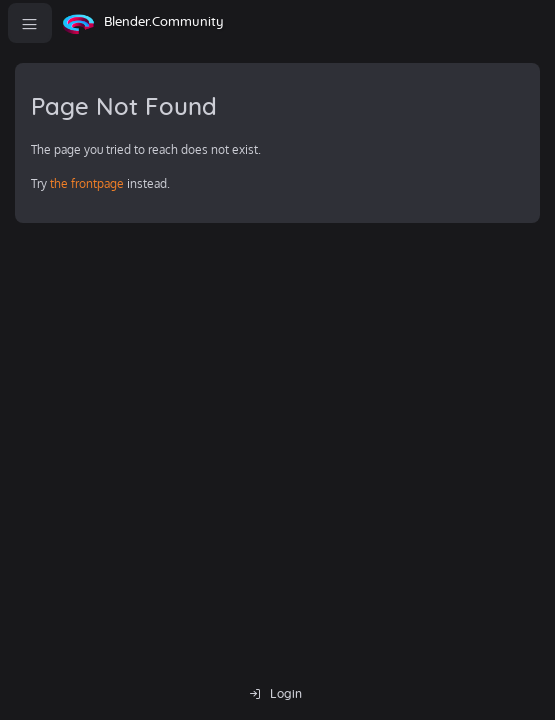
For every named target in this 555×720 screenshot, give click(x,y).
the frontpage (87, 183)
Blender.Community (164, 22)
